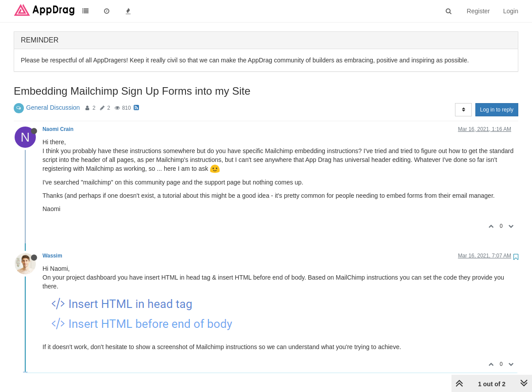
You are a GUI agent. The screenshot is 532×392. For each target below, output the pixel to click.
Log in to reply (497, 110)
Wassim (52, 256)
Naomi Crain (58, 129)
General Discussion (53, 108)
